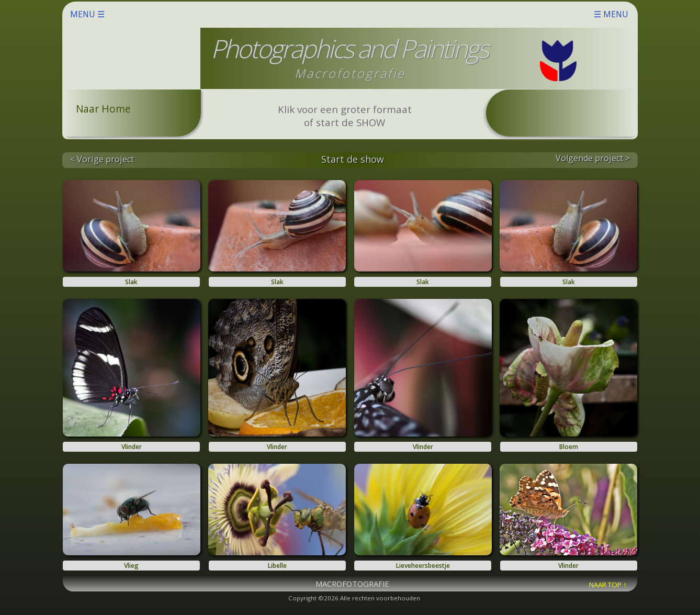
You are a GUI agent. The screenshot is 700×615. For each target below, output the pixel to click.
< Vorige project (102, 159)
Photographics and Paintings (349, 48)
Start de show (353, 159)
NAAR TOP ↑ (608, 585)
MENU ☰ (349, 14)
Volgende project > (593, 158)
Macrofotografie (350, 73)
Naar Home (103, 109)
